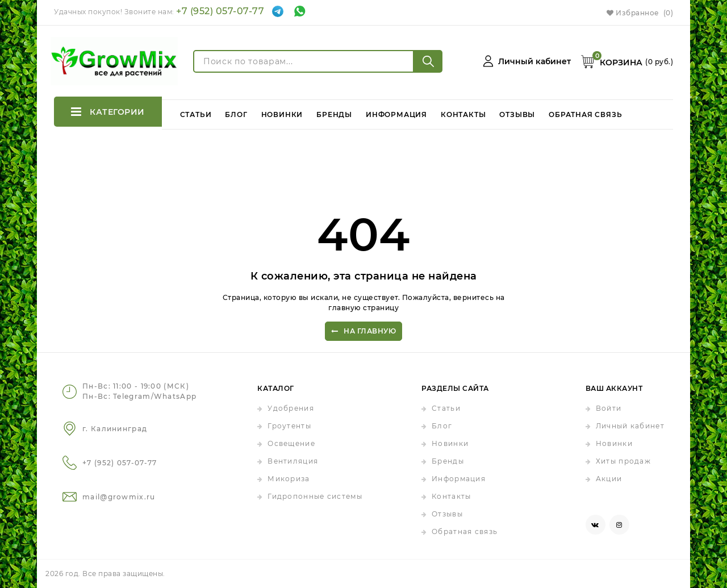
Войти (609, 408)
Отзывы (518, 112)
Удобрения (291, 408)
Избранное (640, 13)
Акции (609, 479)
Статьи (196, 112)
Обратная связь (586, 112)
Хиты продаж (623, 461)
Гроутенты (289, 426)
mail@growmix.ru (119, 497)
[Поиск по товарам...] (304, 61)
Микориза (289, 479)
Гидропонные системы (315, 496)
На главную (364, 331)
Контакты (463, 112)
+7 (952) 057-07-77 (220, 11)
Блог (237, 112)
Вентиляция (293, 461)
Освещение (291, 443)
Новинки (282, 112)
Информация (396, 112)
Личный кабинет (630, 426)
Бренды (335, 112)
